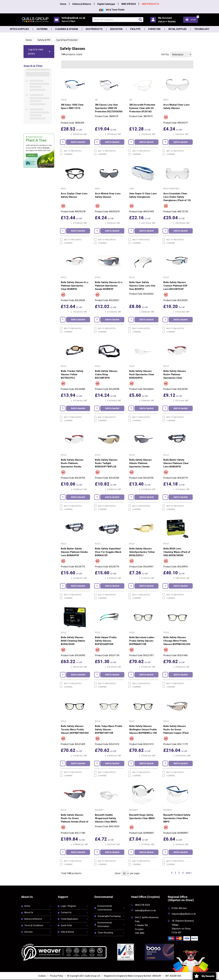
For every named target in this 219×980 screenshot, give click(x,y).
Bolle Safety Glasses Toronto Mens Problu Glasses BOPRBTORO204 (75, 730)
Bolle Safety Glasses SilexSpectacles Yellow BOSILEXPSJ (142, 552)
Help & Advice (67, 932)
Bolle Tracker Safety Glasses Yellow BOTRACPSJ (72, 374)
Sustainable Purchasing (109, 916)
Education (116, 29)
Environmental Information (105, 924)
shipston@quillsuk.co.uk (184, 914)
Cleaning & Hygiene (67, 29)
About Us (29, 912)
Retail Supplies (178, 29)
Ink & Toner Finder (112, 10)
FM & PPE (135, 29)
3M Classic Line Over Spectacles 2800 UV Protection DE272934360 (109, 108)
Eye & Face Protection (67, 40)
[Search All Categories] (118, 20)
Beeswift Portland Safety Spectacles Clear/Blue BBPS (177, 818)
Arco (166, 100)
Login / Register (68, 906)
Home (63, 4)
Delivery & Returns (82, 4)
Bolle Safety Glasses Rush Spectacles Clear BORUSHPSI (142, 374)
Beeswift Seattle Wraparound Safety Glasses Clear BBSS (106, 818)
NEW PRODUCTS (150, 4)
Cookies (42, 976)
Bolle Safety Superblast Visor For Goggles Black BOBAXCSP (108, 552)
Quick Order (67, 925)
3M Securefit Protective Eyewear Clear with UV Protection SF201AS (142, 108)
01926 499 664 (179, 908)
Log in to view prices (36, 52)
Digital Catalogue (106, 4)
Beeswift (99, 810)
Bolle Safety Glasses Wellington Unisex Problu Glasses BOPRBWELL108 (143, 730)
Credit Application (69, 919)
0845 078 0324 (128, 4)
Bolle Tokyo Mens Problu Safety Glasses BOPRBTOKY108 (109, 730)
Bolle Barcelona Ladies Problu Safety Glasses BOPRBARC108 (142, 641)
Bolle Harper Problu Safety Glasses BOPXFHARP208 (106, 641)
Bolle (64, 277)
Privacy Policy (57, 976)
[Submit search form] (140, 19)
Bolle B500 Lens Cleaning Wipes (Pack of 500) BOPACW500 (177, 552)
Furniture (155, 29)
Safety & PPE (44, 40)
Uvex (132, 189)
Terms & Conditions (34, 925)
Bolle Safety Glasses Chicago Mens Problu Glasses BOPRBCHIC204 (177, 641)
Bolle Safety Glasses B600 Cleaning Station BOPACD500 (73, 641)
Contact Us (66, 912)
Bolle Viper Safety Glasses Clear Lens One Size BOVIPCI (142, 286)
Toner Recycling (105, 933)
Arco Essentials (171, 189)
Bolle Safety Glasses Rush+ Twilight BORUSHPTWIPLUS (106, 463)
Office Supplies (19, 29)
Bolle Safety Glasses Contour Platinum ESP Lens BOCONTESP (175, 286)
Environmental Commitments (105, 908)
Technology (202, 29)
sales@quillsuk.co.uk (145, 910)
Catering (42, 29)
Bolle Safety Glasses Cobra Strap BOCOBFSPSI (106, 374)
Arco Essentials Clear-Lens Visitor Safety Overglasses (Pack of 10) (177, 197)
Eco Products (94, 29)
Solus (64, 100)
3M (96, 100)
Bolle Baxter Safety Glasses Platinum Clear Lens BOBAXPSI (176, 463)
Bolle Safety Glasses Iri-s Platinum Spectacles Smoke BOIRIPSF (109, 286)
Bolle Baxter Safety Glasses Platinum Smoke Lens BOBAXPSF (74, 552)
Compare (66, 154)
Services (28, 932)
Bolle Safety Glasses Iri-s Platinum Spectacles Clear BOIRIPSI (75, 286)
